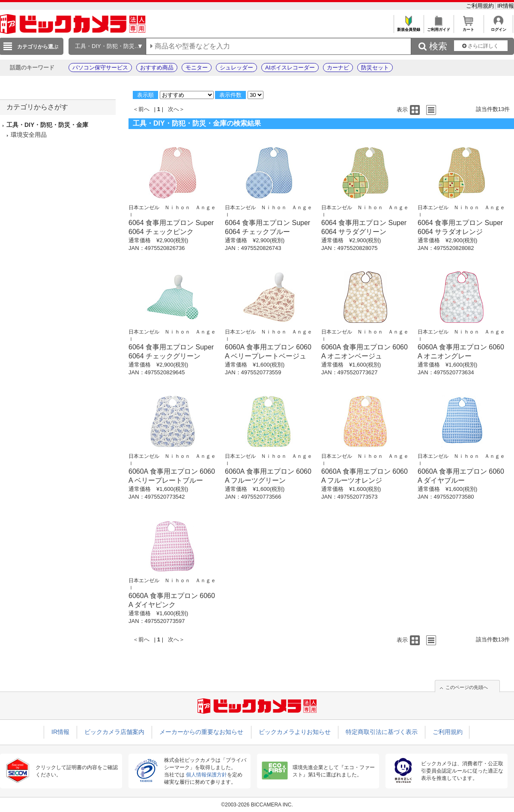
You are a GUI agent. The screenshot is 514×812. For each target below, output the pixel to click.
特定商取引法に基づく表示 (382, 732)
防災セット (375, 68)
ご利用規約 (481, 6)
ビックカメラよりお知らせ (295, 732)
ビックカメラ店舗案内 (114, 732)
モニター (197, 68)
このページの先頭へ (467, 687)
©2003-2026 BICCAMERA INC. (257, 805)
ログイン (498, 27)
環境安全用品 (29, 135)
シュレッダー (236, 68)
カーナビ (338, 68)
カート (468, 27)
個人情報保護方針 (206, 775)
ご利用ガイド (438, 27)
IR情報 (506, 6)
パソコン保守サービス (100, 68)
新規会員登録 (408, 27)
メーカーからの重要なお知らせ (201, 732)
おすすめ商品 (157, 68)
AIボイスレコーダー (290, 68)
